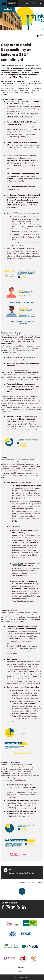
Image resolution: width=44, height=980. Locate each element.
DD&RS (13, 104)
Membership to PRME (15, 122)
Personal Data (22, 977)
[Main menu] (3, 3)
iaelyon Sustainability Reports (21, 873)
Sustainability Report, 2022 (19, 137)
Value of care (18, 563)
